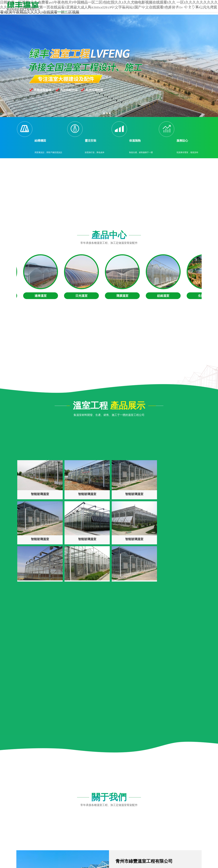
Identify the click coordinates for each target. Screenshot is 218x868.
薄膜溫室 (124, 296)
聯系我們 (145, 6)
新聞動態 (128, 6)
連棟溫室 (42, 296)
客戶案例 (112, 6)
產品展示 (95, 6)
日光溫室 (83, 296)
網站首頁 (62, 6)
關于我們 (79, 6)
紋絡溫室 (164, 296)
